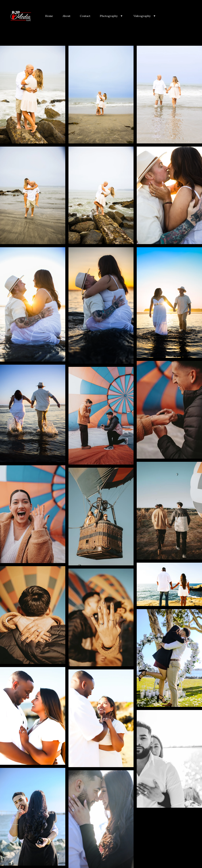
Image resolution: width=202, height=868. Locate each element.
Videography (142, 16)
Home (49, 16)
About (66, 16)
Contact (85, 16)
